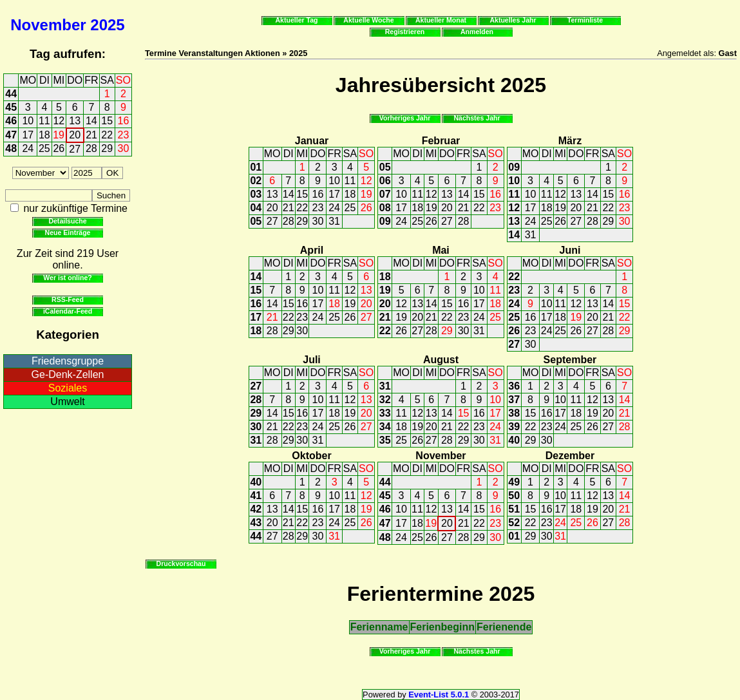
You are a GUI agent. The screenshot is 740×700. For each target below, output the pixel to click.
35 (385, 440)
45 (11, 107)
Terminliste (585, 20)
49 (514, 482)
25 (44, 148)
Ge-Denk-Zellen (68, 374)
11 (44, 121)
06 (385, 181)
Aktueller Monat (441, 20)
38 (514, 413)
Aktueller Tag (296, 20)
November (48, 25)
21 (91, 135)
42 (256, 509)
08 (385, 208)
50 (514, 496)
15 (107, 121)
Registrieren (405, 32)
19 (59, 135)
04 (256, 208)
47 (11, 135)
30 (124, 148)
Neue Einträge (68, 232)
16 (124, 121)
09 (385, 221)
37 (514, 400)
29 (107, 148)
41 (256, 496)
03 (256, 194)
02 (256, 181)
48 (11, 148)
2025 (107, 25)
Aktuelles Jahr (513, 20)
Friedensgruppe (68, 361)
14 (91, 121)
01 (256, 167)
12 (59, 121)
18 (44, 135)
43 (256, 523)
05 (256, 221)
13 (75, 121)
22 (107, 135)
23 (124, 135)
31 (334, 221)
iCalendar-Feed (68, 311)
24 (28, 148)
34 (385, 427)
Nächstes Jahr (477, 118)
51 (514, 509)
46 (11, 121)
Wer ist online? (67, 278)
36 (514, 386)
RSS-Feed (68, 299)
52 (514, 523)
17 (28, 135)
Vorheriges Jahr (405, 118)
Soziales (68, 388)
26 (59, 148)
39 (514, 427)
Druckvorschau (181, 563)
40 (514, 440)
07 (385, 194)
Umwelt (67, 402)
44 (11, 94)
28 (91, 148)
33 (385, 413)
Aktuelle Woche (368, 20)
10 (28, 121)
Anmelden (477, 32)
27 (75, 149)
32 (385, 400)
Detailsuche (67, 221)
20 (75, 135)
